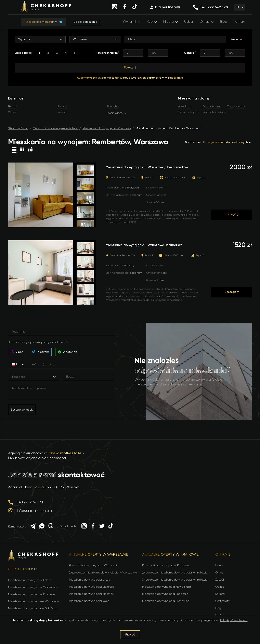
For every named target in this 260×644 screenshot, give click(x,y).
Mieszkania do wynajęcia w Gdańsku (32, 609)
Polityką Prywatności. (234, 620)
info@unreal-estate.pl (30, 511)
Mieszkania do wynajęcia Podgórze (165, 594)
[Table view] (22, 150)
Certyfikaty (223, 601)
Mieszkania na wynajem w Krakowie (32, 594)
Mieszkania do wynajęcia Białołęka (92, 587)
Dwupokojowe (212, 107)
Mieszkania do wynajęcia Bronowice (166, 601)
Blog (224, 22)
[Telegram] (33, 527)
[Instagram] (115, 7)
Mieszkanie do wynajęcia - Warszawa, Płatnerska (144, 245)
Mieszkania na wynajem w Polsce (55, 128)
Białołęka (112, 107)
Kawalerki (184, 107)
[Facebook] (125, 7)
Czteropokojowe (189, 112)
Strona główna (18, 128)
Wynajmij (130, 22)
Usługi (189, 22)
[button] (240, 7)
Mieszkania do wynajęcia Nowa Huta (167, 587)
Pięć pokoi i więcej (214, 112)
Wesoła (62, 112)
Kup (150, 22)
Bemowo (63, 107)
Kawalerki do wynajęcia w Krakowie (166, 566)
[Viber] (51, 527)
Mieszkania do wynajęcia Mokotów (92, 594)
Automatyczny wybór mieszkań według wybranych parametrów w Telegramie (130, 78)
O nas (205, 22)
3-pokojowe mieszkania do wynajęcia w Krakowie (175, 580)
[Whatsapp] (42, 527)
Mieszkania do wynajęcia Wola (89, 601)
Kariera (220, 594)
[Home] (46, 7)
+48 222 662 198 (210, 7)
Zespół (220, 580)
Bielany (13, 107)
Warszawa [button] (80, 39)
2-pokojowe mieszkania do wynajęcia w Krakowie (175, 573)
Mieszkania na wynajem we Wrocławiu (33, 601)
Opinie (220, 587)
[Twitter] (102, 526)
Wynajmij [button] (24, 39)
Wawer (13, 112)
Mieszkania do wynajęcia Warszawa (107, 128)
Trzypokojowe (236, 107)
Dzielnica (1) (238, 39)
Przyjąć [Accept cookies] (130, 635)
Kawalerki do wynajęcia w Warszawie (94, 566)
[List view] (14, 150)
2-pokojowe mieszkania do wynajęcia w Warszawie (103, 573)
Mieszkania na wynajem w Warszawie (33, 587)
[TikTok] (135, 7)
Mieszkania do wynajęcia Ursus (89, 580)
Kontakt (239, 22)
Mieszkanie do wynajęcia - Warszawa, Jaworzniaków (147, 167)
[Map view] (30, 150)
